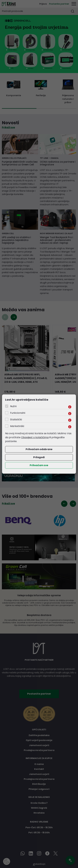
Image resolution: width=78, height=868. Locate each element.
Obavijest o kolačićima (35, 437)
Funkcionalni (18, 413)
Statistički (16, 420)
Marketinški (17, 426)
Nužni (13, 406)
